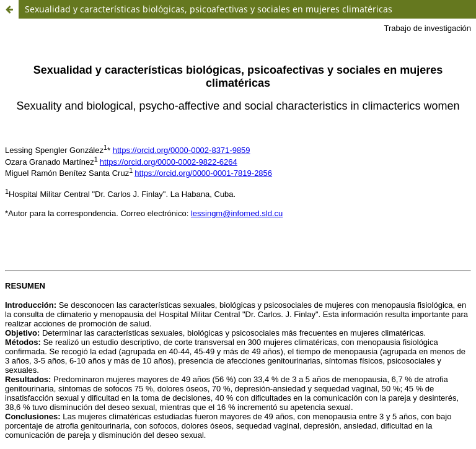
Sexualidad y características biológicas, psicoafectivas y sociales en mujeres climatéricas (209, 9)
